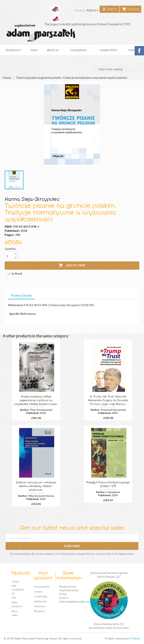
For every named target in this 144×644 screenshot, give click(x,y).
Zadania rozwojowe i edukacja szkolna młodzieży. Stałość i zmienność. (36, 486)
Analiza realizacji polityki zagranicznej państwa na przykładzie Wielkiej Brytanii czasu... (36, 401)
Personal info (42, 587)
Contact (134, 50)
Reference (16, 305)
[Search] (118, 69)
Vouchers (40, 606)
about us (53, 50)
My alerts (40, 611)
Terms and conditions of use (18, 589)
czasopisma (78, 50)
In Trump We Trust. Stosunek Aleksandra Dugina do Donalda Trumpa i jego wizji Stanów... (108, 401)
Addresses (40, 601)
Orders (38, 592)
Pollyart (135, 638)
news (34, 50)
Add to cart (72, 266)
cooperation (108, 50)
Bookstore (13, 50)
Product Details (22, 295)
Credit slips (41, 596)
